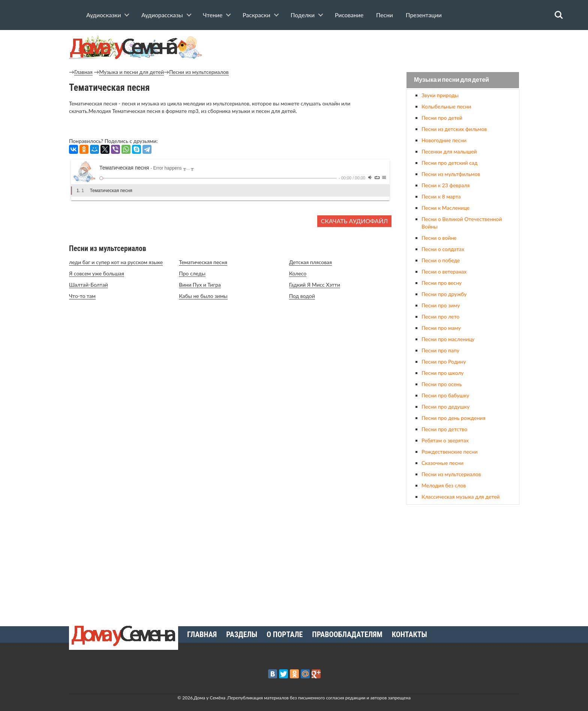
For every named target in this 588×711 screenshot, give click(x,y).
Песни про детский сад (449, 163)
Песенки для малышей (449, 151)
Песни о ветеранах (444, 271)
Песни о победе (441, 260)
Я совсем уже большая (97, 273)
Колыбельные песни (446, 106)
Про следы (192, 273)
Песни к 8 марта (441, 196)
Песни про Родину (444, 362)
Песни (385, 15)
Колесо (298, 273)
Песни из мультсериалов (199, 72)
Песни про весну (442, 283)
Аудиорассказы (162, 15)
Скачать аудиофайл (354, 221)
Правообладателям (347, 634)
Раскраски (256, 15)
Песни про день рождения (453, 418)
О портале (285, 634)
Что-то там (82, 296)
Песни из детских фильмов (454, 129)
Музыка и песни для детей (131, 72)
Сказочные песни (442, 463)
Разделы (242, 634)
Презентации (424, 15)
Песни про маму (441, 328)
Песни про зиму (441, 305)
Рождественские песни (450, 452)
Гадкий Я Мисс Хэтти (315, 285)
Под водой (302, 296)
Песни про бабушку (445, 395)
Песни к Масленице (445, 208)
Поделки (303, 15)
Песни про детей (442, 118)
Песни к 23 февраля (445, 185)
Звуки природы (440, 95)
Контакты (409, 634)
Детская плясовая (310, 262)
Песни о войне (439, 238)
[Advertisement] (463, 562)
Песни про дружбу (444, 294)
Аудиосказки (103, 15)
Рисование (349, 15)
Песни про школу (443, 373)
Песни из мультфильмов (451, 174)
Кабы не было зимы (203, 296)
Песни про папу (440, 350)
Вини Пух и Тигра (200, 285)
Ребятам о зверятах (445, 440)
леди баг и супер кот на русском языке (116, 262)
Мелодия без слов (444, 485)
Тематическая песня (203, 262)
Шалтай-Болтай (88, 285)
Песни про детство (444, 429)
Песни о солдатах (443, 249)
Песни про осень (442, 384)
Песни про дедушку (445, 407)
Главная (83, 72)
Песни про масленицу (448, 339)
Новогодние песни (444, 140)
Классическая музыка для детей (460, 497)
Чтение (213, 15)
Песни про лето (440, 316)
